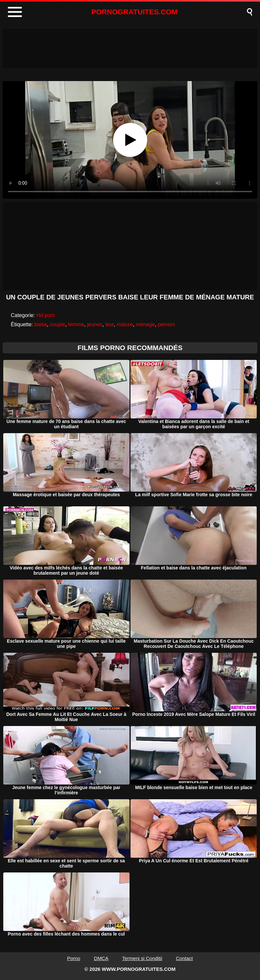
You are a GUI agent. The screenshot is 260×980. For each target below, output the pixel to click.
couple (57, 324)
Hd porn (46, 315)
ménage (145, 324)
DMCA (101, 958)
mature (125, 324)
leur (110, 324)
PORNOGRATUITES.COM (134, 12)
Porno (74, 958)
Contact (184, 958)
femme (76, 324)
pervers (166, 324)
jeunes (95, 324)
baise (41, 324)
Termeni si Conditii (142, 958)
